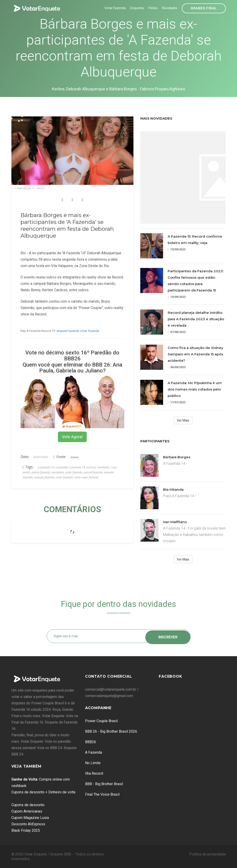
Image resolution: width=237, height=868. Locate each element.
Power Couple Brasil (101, 721)
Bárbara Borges (177, 457)
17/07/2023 (176, 402)
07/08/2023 (176, 332)
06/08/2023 (176, 367)
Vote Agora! (72, 437)
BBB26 (91, 742)
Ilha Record (94, 773)
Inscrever (168, 636)
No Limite (93, 763)
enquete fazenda (68, 331)
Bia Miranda (173, 489)
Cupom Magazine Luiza (30, 818)
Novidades (170, 8)
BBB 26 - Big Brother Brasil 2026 (111, 731)
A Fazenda (94, 752)
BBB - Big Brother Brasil (104, 784)
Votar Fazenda (115, 8)
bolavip (74, 457)
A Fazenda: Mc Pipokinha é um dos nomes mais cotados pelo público (195, 389)
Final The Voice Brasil (102, 794)
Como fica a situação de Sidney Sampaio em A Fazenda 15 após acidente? (195, 354)
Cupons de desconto (28, 805)
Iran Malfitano (175, 522)
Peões (153, 8)
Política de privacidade (208, 854)
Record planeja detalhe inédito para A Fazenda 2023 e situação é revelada (196, 319)
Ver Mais (183, 420)
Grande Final (204, 8)
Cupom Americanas (27, 811)
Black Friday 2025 (26, 830)
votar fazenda (90, 331)
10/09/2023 (176, 249)
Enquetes (137, 8)
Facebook (170, 676)
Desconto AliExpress (28, 824)
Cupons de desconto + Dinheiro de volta (43, 792)
